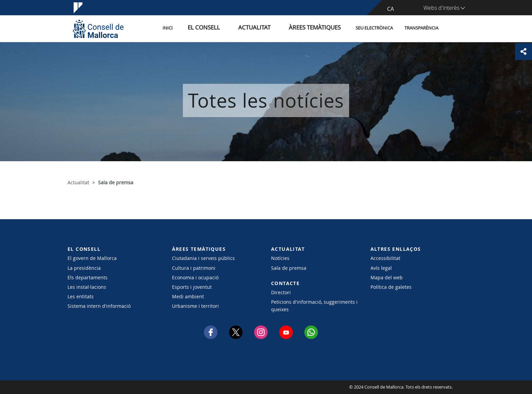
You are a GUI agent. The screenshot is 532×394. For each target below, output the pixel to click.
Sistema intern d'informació (99, 306)
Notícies (280, 258)
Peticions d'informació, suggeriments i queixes (314, 305)
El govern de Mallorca (92, 258)
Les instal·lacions (87, 287)
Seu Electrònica (374, 28)
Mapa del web (387, 277)
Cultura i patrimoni (194, 268)
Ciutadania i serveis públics (203, 258)
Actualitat (269, 28)
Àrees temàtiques (318, 28)
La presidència (84, 268)
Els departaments (88, 277)
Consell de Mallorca (88, 387)
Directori (281, 292)
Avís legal (381, 268)
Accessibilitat (385, 258)
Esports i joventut (192, 287)
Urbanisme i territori (195, 306)
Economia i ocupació (195, 277)
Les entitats (81, 296)
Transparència (421, 28)
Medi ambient (188, 296)
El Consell (227, 28)
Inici (198, 28)
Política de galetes (391, 287)
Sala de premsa (289, 268)
